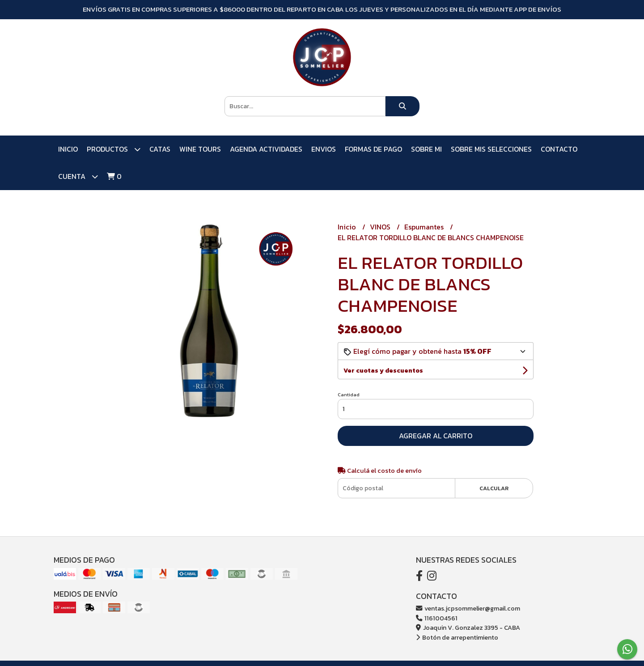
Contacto (559, 149)
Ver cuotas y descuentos (383, 371)
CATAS (160, 149)
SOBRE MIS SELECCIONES (491, 149)
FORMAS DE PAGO (373, 149)
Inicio (68, 149)
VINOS (381, 227)
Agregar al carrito (436, 436)
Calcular (494, 488)
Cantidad (349, 395)
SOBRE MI (426, 149)
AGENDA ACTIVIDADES (266, 149)
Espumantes (425, 227)
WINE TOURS (200, 149)
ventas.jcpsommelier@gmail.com (468, 608)
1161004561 (437, 618)
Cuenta (78, 176)
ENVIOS (324, 149)
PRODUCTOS (114, 149)
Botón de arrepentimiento (457, 637)
